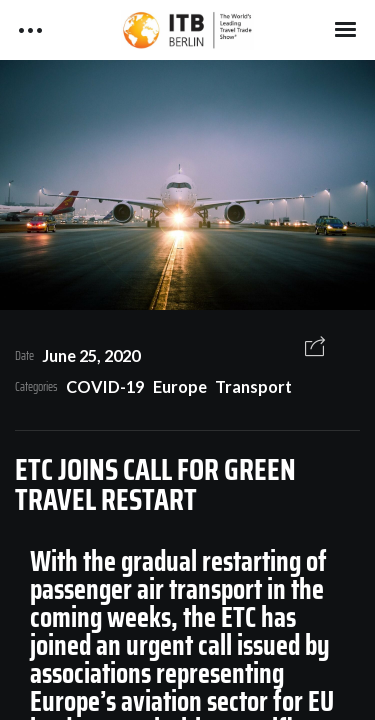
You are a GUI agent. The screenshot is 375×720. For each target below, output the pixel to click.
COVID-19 (105, 386)
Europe (180, 386)
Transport (253, 386)
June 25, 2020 (91, 355)
